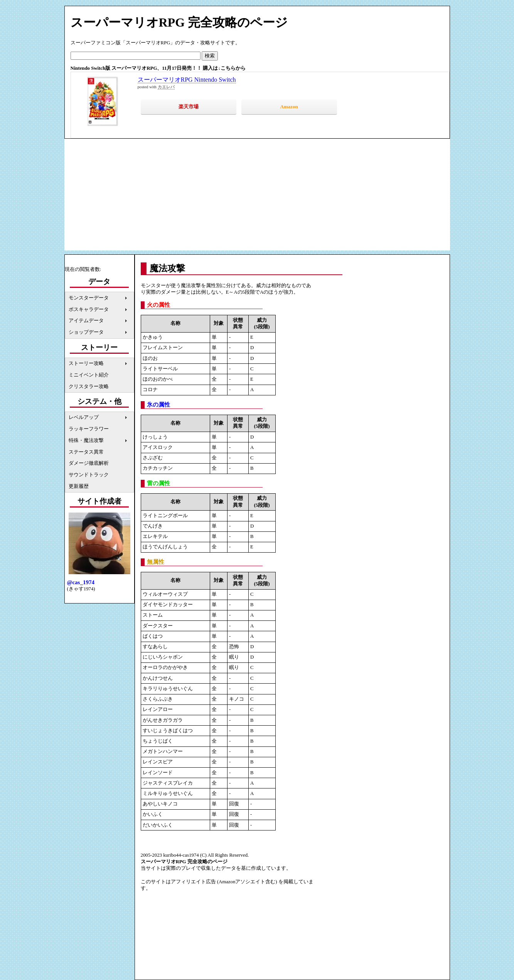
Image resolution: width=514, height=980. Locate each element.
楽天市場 (189, 107)
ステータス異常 (86, 452)
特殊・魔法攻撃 (86, 440)
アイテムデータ (86, 321)
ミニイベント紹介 (89, 375)
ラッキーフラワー (89, 429)
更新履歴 (79, 486)
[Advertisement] (257, 197)
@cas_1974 (81, 582)
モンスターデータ (89, 298)
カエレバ (166, 87)
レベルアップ (84, 417)
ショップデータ (86, 332)
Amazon (289, 107)
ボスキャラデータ (89, 309)
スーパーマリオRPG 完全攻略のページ (179, 22)
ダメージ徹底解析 (89, 463)
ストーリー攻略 (86, 363)
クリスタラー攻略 (89, 387)
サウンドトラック (89, 475)
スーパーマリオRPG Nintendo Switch (187, 80)
